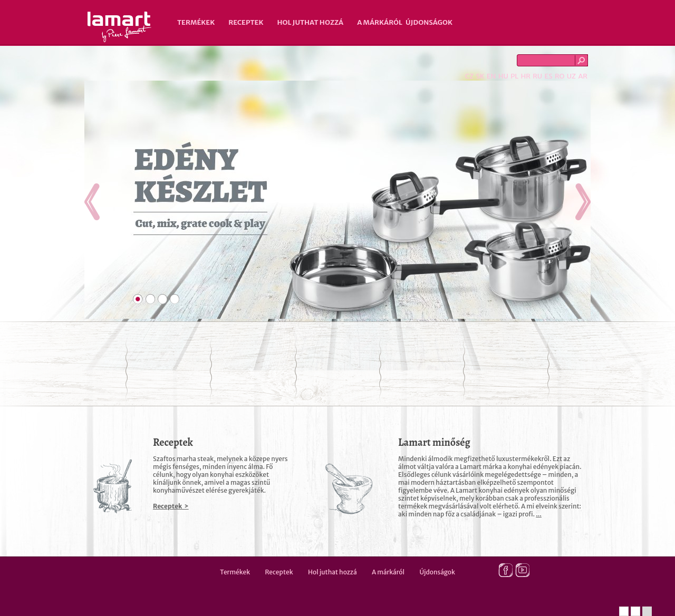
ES (549, 76)
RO (560, 76)
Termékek (196, 22)
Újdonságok (429, 22)
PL (514, 76)
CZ (469, 76)
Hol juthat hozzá (310, 22)
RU (537, 76)
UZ (571, 76)
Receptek (246, 22)
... (539, 514)
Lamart (119, 27)
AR (583, 76)
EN (491, 76)
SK (480, 76)
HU (503, 76)
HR (525, 76)
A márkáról (380, 22)
